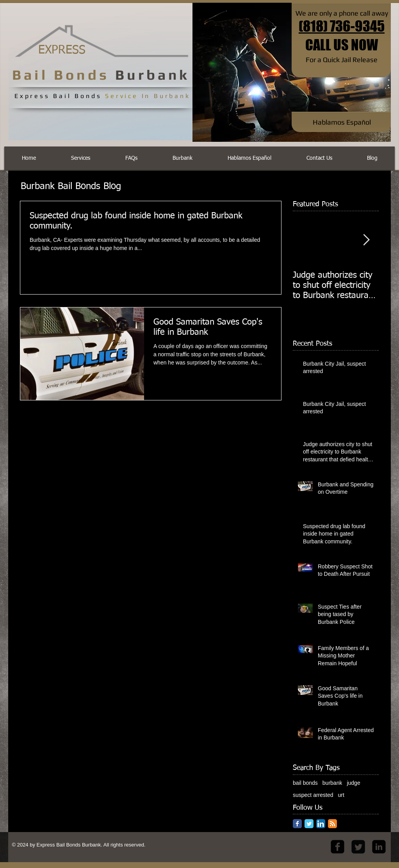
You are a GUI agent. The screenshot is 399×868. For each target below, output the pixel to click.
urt (341, 795)
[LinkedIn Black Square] (379, 847)
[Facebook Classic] (297, 824)
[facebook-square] (338, 847)
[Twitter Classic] (309, 824)
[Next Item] (366, 240)
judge (353, 783)
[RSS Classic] (332, 824)
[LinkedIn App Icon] (321, 824)
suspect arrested (313, 795)
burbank (332, 783)
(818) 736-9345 (342, 26)
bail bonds (305, 783)
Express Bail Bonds (59, 845)
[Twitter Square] (358, 847)
